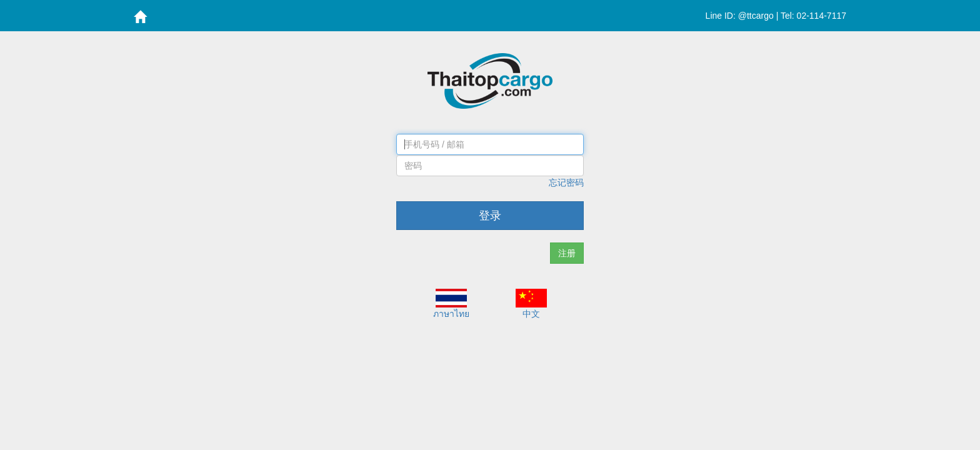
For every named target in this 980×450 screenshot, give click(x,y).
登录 (490, 216)
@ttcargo (756, 16)
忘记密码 (566, 182)
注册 (567, 253)
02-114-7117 (822, 16)
